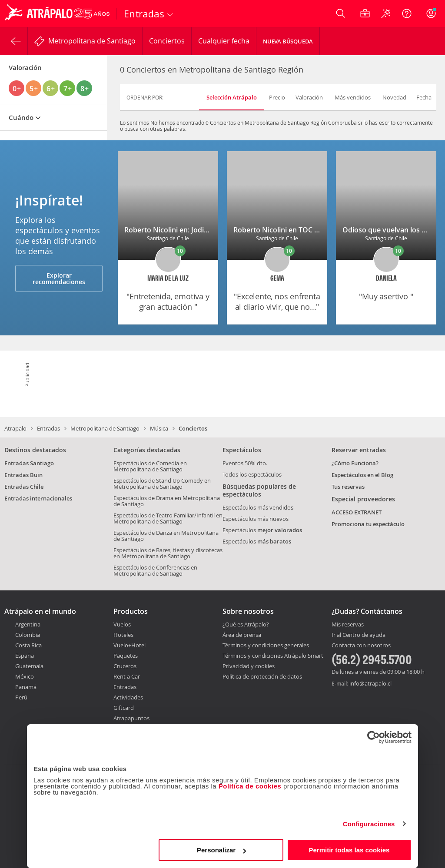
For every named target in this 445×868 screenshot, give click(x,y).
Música (159, 428)
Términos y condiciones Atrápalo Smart (273, 656)
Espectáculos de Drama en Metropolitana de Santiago (167, 501)
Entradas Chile (24, 487)
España (25, 656)
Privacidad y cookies (249, 666)
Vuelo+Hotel (130, 645)
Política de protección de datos (262, 676)
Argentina (28, 624)
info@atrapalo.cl (370, 683)
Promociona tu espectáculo (368, 524)
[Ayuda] (407, 13)
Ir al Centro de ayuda (359, 635)
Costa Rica (28, 645)
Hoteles (123, 635)
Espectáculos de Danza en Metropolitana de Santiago (166, 536)
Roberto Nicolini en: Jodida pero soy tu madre (200, 230)
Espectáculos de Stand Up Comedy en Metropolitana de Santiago (162, 484)
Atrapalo (15, 428)
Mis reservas (348, 625)
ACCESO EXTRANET (357, 512)
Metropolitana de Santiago (105, 428)
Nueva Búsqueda (288, 41)
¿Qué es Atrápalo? (246, 624)
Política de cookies (250, 786)
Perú (21, 697)
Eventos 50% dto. (245, 463)
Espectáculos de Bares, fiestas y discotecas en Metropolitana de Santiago (168, 553)
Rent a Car (127, 676)
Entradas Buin (23, 475)
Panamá (26, 687)
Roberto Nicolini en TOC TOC (281, 230)
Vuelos (122, 624)
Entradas (48, 428)
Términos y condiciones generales (266, 645)
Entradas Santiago (29, 463)
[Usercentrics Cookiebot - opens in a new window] (374, 737)
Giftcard (124, 708)
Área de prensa (242, 635)
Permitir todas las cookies (349, 850)
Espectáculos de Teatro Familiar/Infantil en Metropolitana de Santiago (168, 518)
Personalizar (221, 850)
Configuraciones (369, 824)
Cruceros (125, 666)
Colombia (28, 635)
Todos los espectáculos (252, 474)
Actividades (128, 697)
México (25, 676)
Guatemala (29, 666)
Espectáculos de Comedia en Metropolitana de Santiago (150, 466)
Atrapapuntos (131, 718)
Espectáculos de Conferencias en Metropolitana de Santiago (155, 570)
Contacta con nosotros (361, 646)
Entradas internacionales (38, 498)
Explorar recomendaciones (59, 278)
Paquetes (126, 656)
